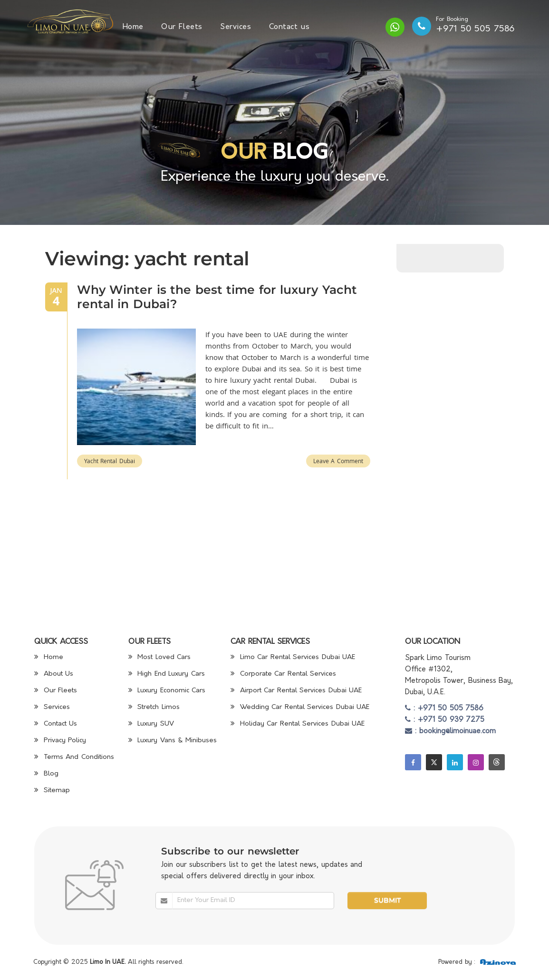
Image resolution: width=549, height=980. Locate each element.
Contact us (289, 27)
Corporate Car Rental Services (283, 674)
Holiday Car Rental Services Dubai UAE (298, 724)
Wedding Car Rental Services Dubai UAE (300, 707)
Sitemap (52, 791)
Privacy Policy (60, 741)
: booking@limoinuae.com (450, 732)
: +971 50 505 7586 (444, 709)
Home (133, 27)
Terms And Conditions (74, 757)
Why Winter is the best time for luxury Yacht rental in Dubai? (217, 297)
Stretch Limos (154, 707)
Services (236, 27)
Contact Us (56, 724)
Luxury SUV (151, 724)
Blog (46, 774)
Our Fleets (182, 27)
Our (244, 153)
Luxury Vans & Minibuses (173, 741)
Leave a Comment (338, 461)
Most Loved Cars (160, 657)
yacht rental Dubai (110, 461)
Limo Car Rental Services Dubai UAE (293, 657)
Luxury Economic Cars (167, 691)
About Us (54, 674)
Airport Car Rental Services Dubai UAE (296, 691)
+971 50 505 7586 (475, 29)
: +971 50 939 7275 (445, 720)
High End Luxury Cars (167, 674)
